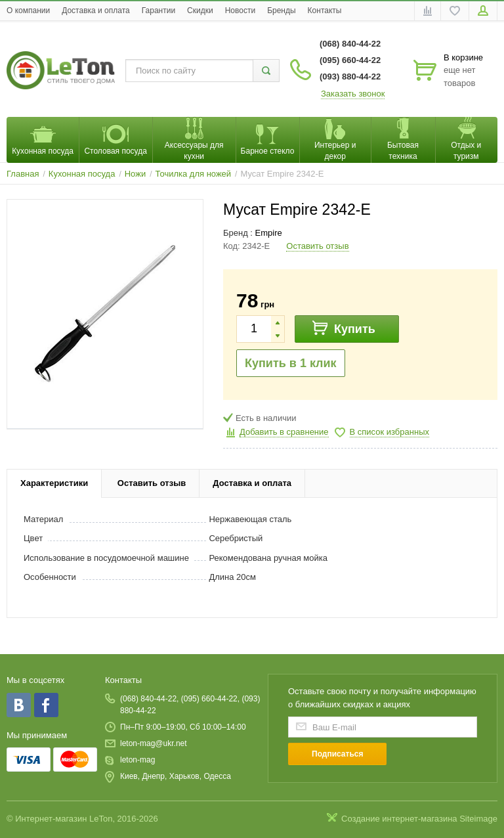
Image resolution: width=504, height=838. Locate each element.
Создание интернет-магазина (399, 819)
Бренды (281, 11)
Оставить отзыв (317, 246)
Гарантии (158, 11)
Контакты (325, 11)
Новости (240, 11)
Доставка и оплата (96, 11)
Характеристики (54, 483)
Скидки (200, 11)
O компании (28, 11)
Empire (269, 233)
